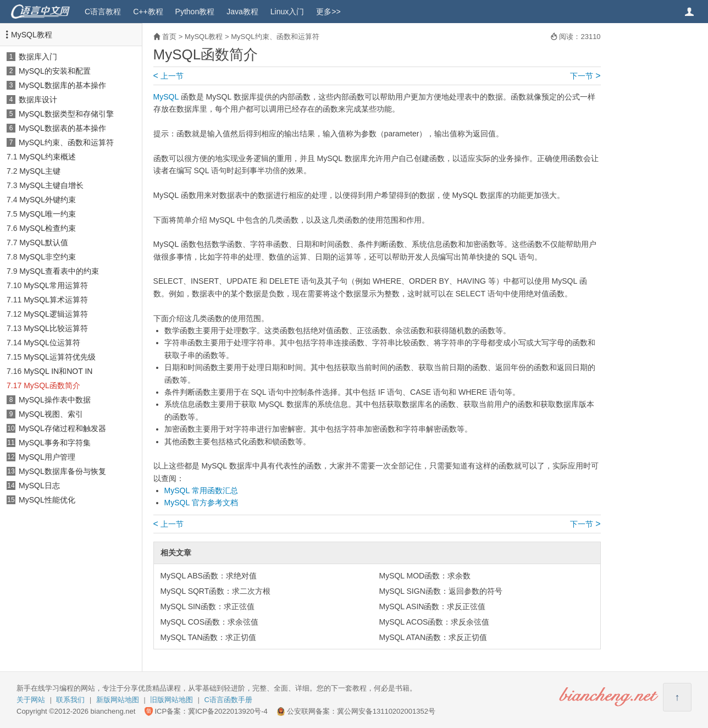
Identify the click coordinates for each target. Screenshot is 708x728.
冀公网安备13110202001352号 (386, 711)
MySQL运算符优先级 (60, 357)
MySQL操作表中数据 (55, 400)
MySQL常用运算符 (56, 285)
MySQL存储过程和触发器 (62, 428)
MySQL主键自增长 (51, 185)
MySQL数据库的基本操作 (62, 85)
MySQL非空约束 (48, 257)
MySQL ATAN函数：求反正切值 (433, 637)
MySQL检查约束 (48, 228)
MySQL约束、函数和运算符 (66, 142)
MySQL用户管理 (47, 457)
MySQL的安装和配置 (55, 71)
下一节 (585, 76)
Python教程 (195, 12)
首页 (169, 37)
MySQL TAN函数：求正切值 (209, 637)
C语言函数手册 (228, 700)
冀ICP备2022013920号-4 (228, 711)
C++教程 (148, 12)
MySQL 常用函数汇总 (201, 490)
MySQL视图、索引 (51, 414)
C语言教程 (103, 12)
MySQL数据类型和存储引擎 (66, 114)
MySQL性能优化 (47, 500)
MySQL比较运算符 (56, 328)
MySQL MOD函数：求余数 (425, 576)
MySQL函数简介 (52, 385)
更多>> (328, 12)
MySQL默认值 (44, 242)
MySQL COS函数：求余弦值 (209, 622)
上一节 (168, 76)
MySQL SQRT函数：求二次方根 (216, 591)
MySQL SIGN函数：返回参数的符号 (440, 591)
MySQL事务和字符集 (55, 443)
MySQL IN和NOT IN (58, 371)
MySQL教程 (32, 35)
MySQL (166, 97)
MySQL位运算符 (52, 343)
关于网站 (31, 700)
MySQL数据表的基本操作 (62, 128)
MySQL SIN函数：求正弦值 (208, 606)
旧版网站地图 (172, 700)
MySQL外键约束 (48, 200)
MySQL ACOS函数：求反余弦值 (434, 622)
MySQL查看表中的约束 (59, 271)
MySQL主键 (40, 171)
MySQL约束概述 (48, 157)
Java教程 (242, 12)
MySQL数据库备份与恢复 (62, 471)
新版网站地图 (118, 700)
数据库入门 (38, 57)
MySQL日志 (39, 486)
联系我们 (70, 700)
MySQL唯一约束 (48, 214)
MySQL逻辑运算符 (56, 314)
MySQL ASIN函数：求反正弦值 (432, 606)
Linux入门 (287, 12)
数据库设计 (38, 100)
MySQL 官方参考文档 (201, 503)
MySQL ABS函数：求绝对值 (209, 576)
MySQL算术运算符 (56, 300)
